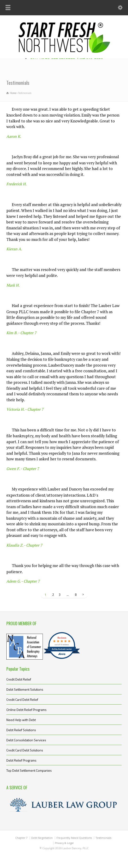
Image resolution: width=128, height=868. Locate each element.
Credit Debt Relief (19, 679)
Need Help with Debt (21, 720)
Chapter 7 (21, 838)
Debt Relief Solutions (21, 730)
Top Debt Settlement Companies (29, 770)
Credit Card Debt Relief (22, 700)
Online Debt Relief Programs (26, 710)
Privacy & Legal (64, 843)
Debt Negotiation (42, 838)
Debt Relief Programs (21, 760)
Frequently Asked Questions (74, 838)
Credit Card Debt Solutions (25, 750)
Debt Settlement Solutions (25, 689)
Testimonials (103, 838)
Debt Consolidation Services (26, 740)
